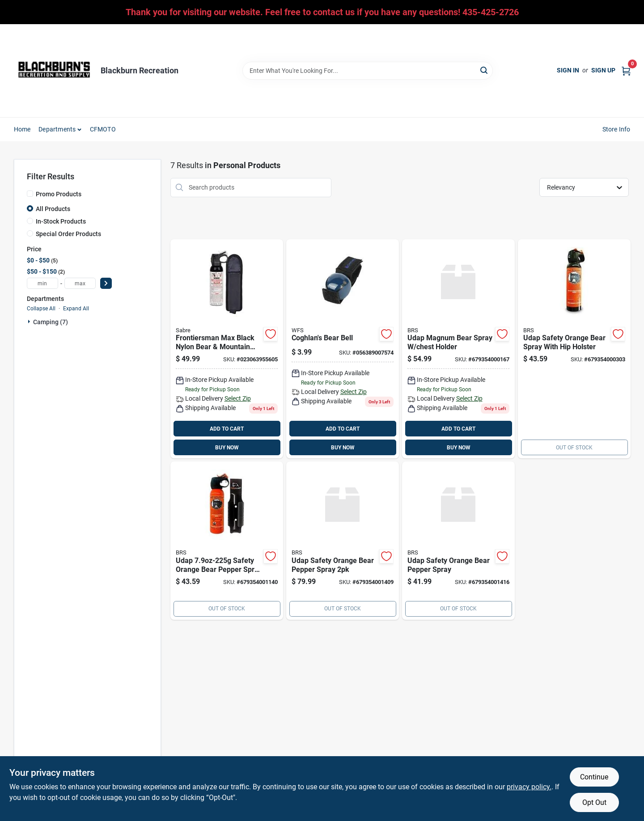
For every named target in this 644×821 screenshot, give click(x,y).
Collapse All (41, 309)
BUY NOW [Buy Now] (227, 448)
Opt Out (594, 802)
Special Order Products (68, 234)
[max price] (80, 283)
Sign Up (603, 70)
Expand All (76, 309)
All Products (53, 209)
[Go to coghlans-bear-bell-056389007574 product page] (343, 349)
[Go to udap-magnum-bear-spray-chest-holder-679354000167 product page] (458, 349)
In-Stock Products (61, 221)
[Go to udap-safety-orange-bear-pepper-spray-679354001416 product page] (458, 541)
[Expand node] (30, 322)
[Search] (485, 70)
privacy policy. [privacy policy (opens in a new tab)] (529, 787)
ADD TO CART (227, 429)
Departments (57, 129)
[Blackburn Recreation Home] (54, 71)
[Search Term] (368, 71)
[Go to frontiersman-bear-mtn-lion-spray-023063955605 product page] (227, 349)
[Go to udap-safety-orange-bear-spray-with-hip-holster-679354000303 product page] (574, 349)
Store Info (616, 129)
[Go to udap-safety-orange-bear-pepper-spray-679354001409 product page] (343, 541)
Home (22, 129)
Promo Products (59, 194)
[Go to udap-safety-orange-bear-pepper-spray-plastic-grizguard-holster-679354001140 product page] (227, 541)
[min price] (42, 283)
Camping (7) (51, 322)
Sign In (568, 70)
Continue (594, 777)
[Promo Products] (30, 194)
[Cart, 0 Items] (626, 70)
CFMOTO (103, 129)
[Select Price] (106, 283)
